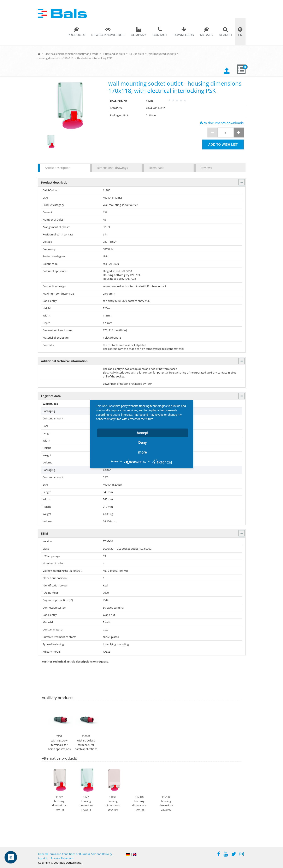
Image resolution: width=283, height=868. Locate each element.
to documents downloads (222, 123)
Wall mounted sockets (162, 54)
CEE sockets (137, 54)
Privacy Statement (62, 858)
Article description (58, 168)
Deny (143, 442)
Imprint (43, 858)
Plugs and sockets (114, 54)
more (143, 452)
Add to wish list (223, 144)
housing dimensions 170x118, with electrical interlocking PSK (75, 58)
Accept (143, 433)
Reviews (206, 168)
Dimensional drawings (112, 168)
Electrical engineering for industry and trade (72, 54)
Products (76, 35)
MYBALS (206, 35)
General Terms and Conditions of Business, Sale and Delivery (75, 854)
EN (240, 35)
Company (139, 35)
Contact (160, 35)
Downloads (184, 35)
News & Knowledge (108, 35)
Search (225, 35)
